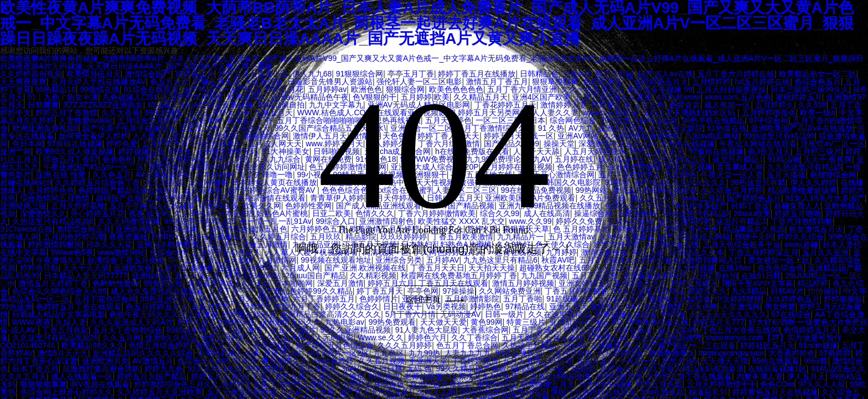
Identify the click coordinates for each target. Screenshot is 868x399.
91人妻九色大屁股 (427, 330)
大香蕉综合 (263, 81)
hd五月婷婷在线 (763, 81)
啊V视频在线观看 (100, 384)
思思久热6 (680, 361)
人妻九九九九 (468, 353)
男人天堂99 (677, 330)
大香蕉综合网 (485, 330)
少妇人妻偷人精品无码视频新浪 (690, 369)
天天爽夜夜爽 (23, 81)
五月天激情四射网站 (241, 392)
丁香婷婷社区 (268, 345)
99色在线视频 (519, 353)
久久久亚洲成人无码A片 (131, 322)
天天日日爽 (383, 369)
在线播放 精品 (614, 345)
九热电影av (345, 322)
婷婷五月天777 (718, 322)
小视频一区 (638, 361)
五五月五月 (596, 361)
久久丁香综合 (474, 337)
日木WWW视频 (605, 384)
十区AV (573, 345)
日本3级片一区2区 (338, 353)
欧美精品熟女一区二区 (818, 74)
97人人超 (226, 330)
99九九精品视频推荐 (666, 337)
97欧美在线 (607, 337)
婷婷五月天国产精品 (152, 376)
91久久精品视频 (215, 369)
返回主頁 (437, 300)
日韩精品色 (539, 74)
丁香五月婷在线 (278, 376)
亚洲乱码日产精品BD (586, 322)
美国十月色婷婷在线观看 (593, 392)
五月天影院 (521, 337)
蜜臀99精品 (497, 384)
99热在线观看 (776, 361)
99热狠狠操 (266, 369)
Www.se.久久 (381, 337)
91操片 (245, 361)
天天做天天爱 (443, 322)
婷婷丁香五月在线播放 (477, 74)
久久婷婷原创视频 (31, 74)
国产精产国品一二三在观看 (689, 345)
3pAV (350, 369)
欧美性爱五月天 (547, 384)
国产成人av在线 (666, 74)
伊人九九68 (312, 74)
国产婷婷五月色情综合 (335, 345)
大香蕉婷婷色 (792, 353)
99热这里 (384, 376)
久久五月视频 (381, 361)
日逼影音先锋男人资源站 (330, 81)
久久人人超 (436, 392)
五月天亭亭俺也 (337, 376)
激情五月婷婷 (224, 337)
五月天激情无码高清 (537, 361)
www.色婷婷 (333, 361)
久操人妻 (71, 322)
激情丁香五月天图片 (281, 330)
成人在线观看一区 (82, 376)
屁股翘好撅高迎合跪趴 (101, 369)
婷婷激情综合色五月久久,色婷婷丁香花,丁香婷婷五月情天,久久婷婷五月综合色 (270, 384)
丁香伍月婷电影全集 (557, 376)
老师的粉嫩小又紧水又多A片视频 (461, 376)
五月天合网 (564, 337)
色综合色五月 (818, 81)
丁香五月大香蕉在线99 (740, 330)
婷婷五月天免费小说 (253, 74)
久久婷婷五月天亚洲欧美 (159, 392)
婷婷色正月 (195, 74)
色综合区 (616, 369)
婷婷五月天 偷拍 (219, 376)
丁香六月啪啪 (570, 353)
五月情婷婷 (711, 81)
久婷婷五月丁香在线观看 (689, 376)
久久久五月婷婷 (405, 345)
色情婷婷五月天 (810, 330)
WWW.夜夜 (32, 322)
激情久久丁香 (218, 345)
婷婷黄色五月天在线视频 (775, 392)
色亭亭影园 (614, 74)
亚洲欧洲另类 (105, 361)
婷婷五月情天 (587, 330)
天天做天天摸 (725, 361)
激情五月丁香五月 (497, 81)
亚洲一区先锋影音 (441, 384)
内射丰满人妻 (759, 376)
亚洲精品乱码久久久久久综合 (143, 353)
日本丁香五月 (35, 369)
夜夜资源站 (283, 353)
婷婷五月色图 (659, 384)
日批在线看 (633, 330)
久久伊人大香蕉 (307, 392)
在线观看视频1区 (777, 369)
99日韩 (816, 361)
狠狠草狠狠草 (555, 81)
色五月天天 (169, 81)
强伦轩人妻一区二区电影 (419, 81)
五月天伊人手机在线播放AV (99, 81)
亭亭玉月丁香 (411, 74)
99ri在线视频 (662, 392)
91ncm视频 (818, 345)
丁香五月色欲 (65, 330)
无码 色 (419, 369)
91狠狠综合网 (360, 74)
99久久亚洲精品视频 (356, 330)
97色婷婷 (835, 353)
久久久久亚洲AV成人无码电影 (302, 337)
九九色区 (389, 353)
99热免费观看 (392, 322)
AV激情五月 (153, 361)
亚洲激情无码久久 (290, 322)
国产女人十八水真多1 (376, 392)
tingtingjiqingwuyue (731, 353)
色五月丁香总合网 (467, 345)
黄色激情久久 (285, 361)
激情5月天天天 (63, 353)
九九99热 (425, 353)
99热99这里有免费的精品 (503, 392)
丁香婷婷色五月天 (657, 81)
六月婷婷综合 (621, 353)
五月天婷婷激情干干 (721, 384)
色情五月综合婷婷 (159, 345)
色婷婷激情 (602, 81)
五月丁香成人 (536, 330)
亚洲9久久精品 (170, 337)
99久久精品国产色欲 (472, 369)
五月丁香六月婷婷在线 (736, 74)
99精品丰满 (187, 330)
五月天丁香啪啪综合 (127, 330)
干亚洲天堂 (428, 361)
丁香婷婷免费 (475, 361)
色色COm (777, 384)
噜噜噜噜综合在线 (658, 322)
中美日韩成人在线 (228, 353)
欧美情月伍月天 (94, 74)
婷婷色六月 (427, 337)
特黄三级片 (526, 322)
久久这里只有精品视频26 (55, 337)
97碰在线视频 (216, 81)
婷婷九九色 (164, 369)
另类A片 (577, 74)
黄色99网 (487, 322)
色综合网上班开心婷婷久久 (66, 392)
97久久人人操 (822, 384)
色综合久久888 (203, 361)
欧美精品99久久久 (93, 345)
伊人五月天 (806, 376)
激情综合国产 (148, 74)
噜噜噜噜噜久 (671, 353)
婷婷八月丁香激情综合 (216, 322)
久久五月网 (122, 337)
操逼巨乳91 (709, 392)
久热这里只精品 (529, 345)
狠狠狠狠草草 (43, 384)
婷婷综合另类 (619, 376)
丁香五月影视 (313, 369)
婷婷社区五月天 (767, 345)
